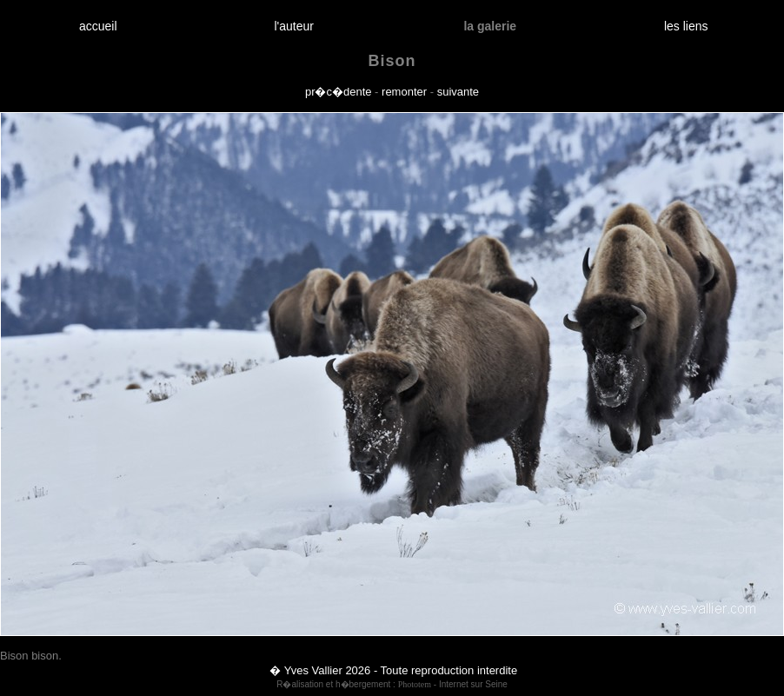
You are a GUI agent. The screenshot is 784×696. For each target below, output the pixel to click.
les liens (686, 26)
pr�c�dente (339, 92)
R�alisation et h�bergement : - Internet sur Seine (392, 684)
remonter (404, 92)
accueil (98, 26)
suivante (458, 92)
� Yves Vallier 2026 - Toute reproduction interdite (393, 670)
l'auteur (294, 26)
